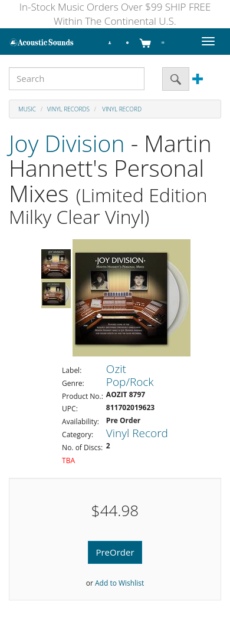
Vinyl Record (121, 109)
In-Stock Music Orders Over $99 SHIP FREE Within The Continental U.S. (115, 14)
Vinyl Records (68, 109)
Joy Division (67, 143)
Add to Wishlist (119, 583)
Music (27, 109)
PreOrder (115, 552)
